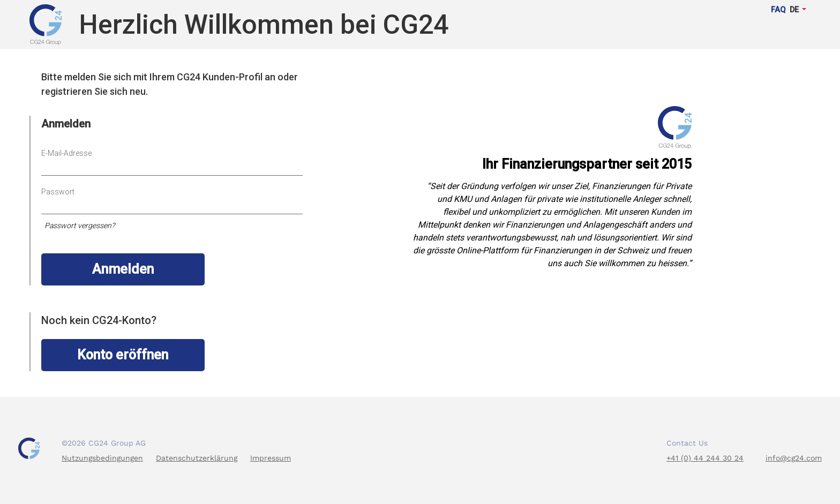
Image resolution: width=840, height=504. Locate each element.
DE (794, 10)
